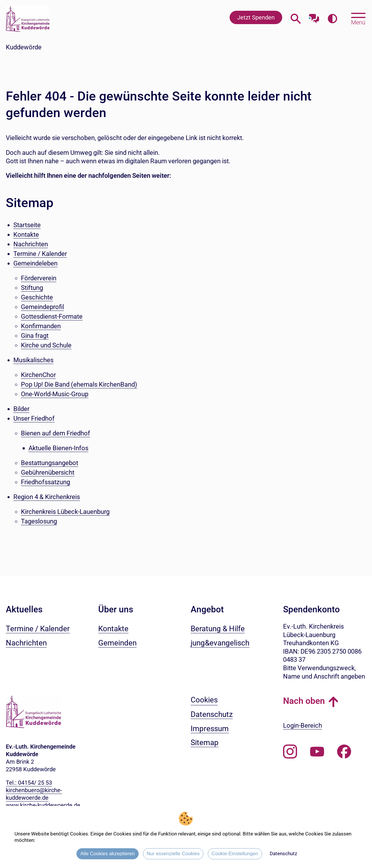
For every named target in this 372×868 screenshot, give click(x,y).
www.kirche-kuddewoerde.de (43, 805)
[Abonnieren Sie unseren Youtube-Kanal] (317, 752)
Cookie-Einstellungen (235, 854)
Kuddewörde (24, 47)
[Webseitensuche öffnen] (296, 19)
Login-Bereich (303, 726)
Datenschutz (283, 853)
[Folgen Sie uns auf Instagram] (290, 752)
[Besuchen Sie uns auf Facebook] (344, 752)
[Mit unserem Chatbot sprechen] (314, 17)
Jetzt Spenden (256, 17)
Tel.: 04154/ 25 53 (29, 783)
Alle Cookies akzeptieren (107, 854)
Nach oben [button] (304, 701)
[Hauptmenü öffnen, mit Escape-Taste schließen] (358, 18)
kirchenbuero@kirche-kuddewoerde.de (34, 794)
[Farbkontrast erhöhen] (332, 19)
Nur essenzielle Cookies (173, 854)
